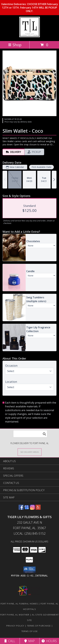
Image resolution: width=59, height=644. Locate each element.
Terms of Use (30, 631)
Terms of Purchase (39, 626)
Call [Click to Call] (10, 641)
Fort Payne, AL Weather (15, 615)
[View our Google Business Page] (27, 509)
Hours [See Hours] (49, 641)
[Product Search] (30, 434)
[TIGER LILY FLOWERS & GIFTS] (29, 36)
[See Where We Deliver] (30, 452)
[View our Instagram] (32, 509)
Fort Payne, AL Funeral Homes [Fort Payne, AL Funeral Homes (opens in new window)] (19, 604)
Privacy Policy (15, 626)
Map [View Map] (30, 641)
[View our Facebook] (21, 509)
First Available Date (41, 167)
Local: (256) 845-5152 (30, 533)
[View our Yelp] (38, 509)
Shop (15, 45)
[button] (29, 570)
